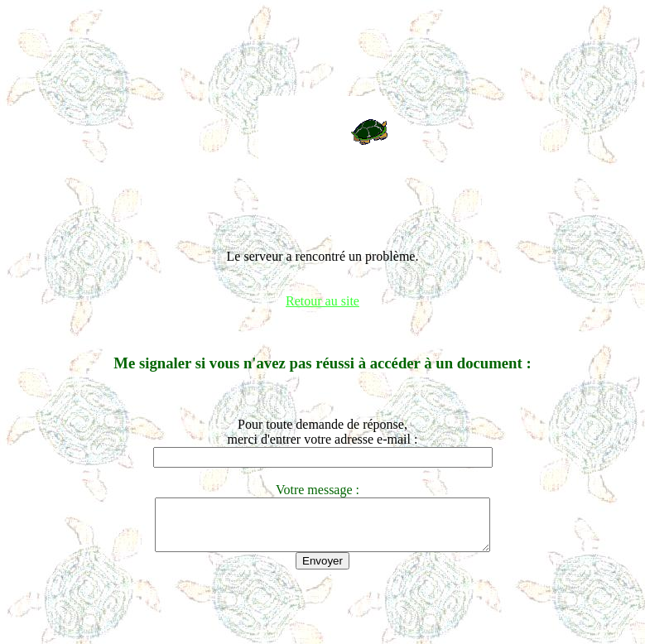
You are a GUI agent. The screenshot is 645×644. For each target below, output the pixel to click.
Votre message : (322, 490)
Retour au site (322, 301)
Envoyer (322, 571)
